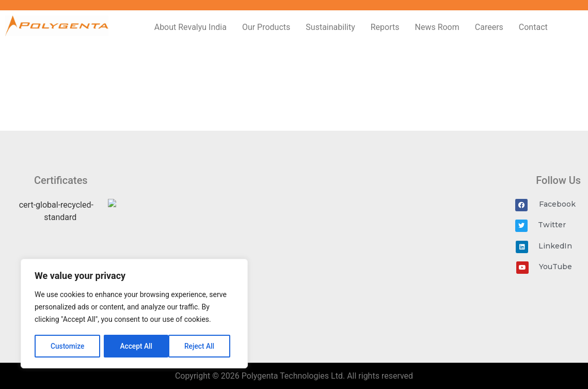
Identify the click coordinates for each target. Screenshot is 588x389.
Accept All (202, 346)
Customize (67, 346)
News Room (437, 27)
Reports (385, 27)
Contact (533, 27)
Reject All (135, 346)
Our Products (266, 27)
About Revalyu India (190, 27)
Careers (489, 27)
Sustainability (330, 27)
